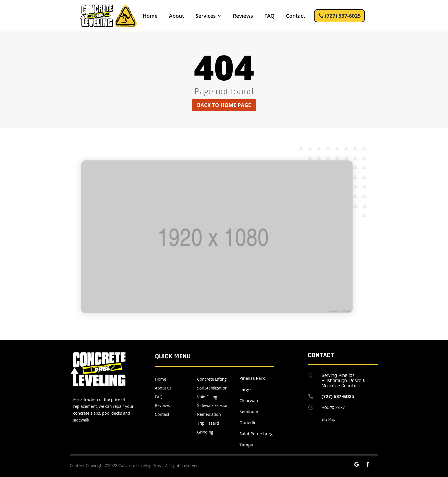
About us (163, 388)
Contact (296, 16)
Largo (245, 389)
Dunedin (248, 422)
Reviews (243, 16)
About (177, 16)
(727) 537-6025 (343, 16)
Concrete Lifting (212, 379)
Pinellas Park (252, 378)
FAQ (269, 16)
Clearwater (250, 400)
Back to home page (224, 105)
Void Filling (207, 397)
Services (206, 16)
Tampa (246, 445)
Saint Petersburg (256, 434)
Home (150, 16)
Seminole (249, 411)
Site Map (328, 419)
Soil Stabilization (212, 388)
